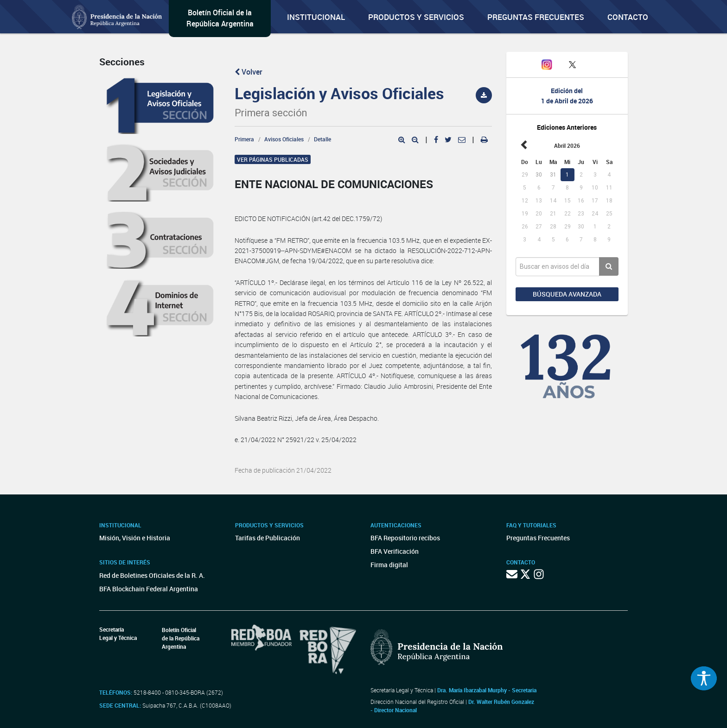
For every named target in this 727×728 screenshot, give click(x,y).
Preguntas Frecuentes (536, 17)
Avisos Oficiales (284, 139)
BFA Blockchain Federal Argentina (149, 589)
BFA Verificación (395, 551)
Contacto (628, 17)
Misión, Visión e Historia (135, 538)
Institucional (316, 17)
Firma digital (389, 565)
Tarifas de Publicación (268, 538)
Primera (244, 139)
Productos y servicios (416, 17)
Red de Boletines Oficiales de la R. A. (152, 575)
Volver (249, 72)
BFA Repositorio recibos (405, 538)
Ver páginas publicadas (273, 159)
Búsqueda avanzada (567, 294)
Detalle (322, 139)
